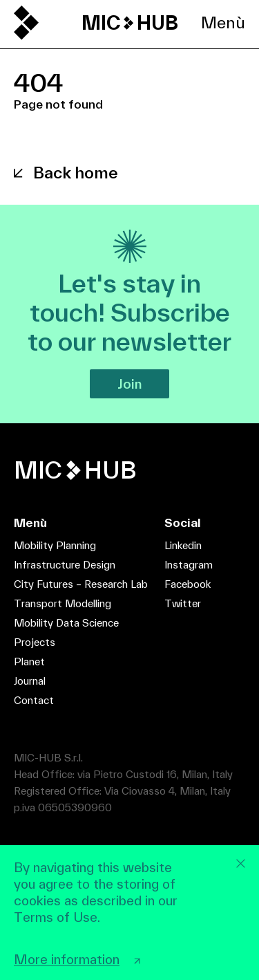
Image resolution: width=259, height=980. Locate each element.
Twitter (183, 603)
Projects (35, 642)
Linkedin (183, 545)
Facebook (188, 584)
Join (129, 384)
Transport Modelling (63, 603)
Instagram (189, 565)
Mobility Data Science (66, 623)
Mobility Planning (55, 545)
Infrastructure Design (65, 565)
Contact (34, 700)
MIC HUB (130, 23)
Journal (30, 681)
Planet (29, 662)
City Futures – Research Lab (81, 584)
